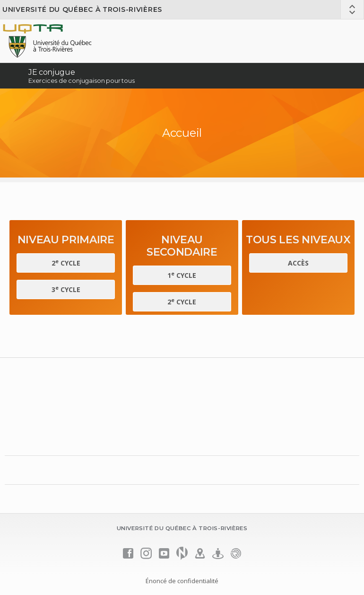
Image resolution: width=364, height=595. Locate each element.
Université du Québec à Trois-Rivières (82, 9)
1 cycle (182, 275)
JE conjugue (52, 72)
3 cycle (66, 289)
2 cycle (66, 263)
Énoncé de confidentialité (182, 581)
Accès (298, 263)
